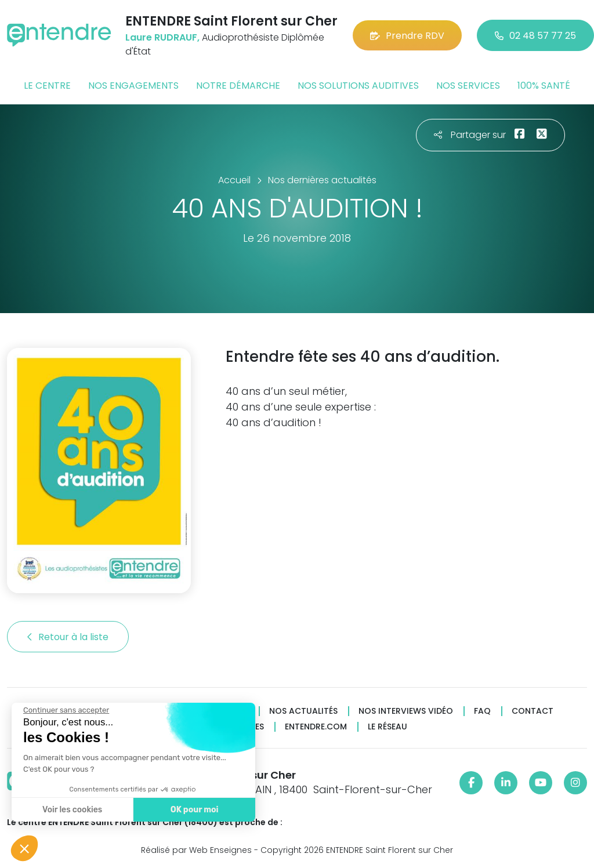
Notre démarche (238, 86)
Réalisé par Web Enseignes (196, 850)
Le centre (47, 86)
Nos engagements (133, 86)
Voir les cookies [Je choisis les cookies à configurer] (72, 810)
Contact (533, 711)
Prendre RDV (407, 36)
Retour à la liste (68, 637)
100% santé (544, 86)
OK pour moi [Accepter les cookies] (195, 810)
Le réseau (387, 727)
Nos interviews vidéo (406, 711)
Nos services (468, 86)
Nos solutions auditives (358, 86)
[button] (24, 848)
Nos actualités (303, 711)
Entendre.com (316, 727)
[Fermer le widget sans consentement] (66, 710)
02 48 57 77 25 (535, 36)
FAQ (482, 711)
